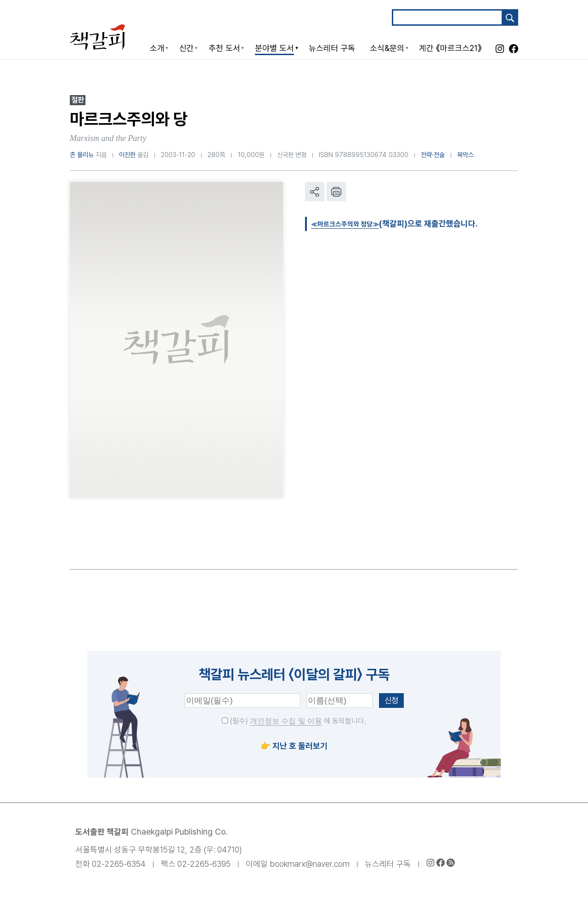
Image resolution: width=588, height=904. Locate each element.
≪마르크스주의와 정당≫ (353, 223)
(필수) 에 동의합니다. (294, 721)
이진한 (127, 155)
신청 (391, 700)
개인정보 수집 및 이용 (286, 721)
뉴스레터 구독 (388, 864)
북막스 (465, 155)
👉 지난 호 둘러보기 (294, 746)
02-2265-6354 (119, 864)
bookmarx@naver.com (310, 864)
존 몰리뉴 (82, 155)
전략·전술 (433, 155)
